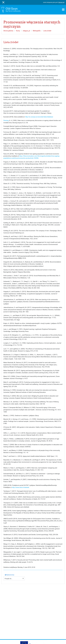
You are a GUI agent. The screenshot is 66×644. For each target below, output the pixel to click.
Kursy (18, 31)
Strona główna (8, 31)
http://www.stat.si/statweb (21, 487)
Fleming (6, 120)
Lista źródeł (47, 31)
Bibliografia (37, 31)
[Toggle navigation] (63, 10)
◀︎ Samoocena (9, 575)
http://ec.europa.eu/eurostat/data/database (39, 117)
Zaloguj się (61, 2)
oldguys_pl (26, 31)
